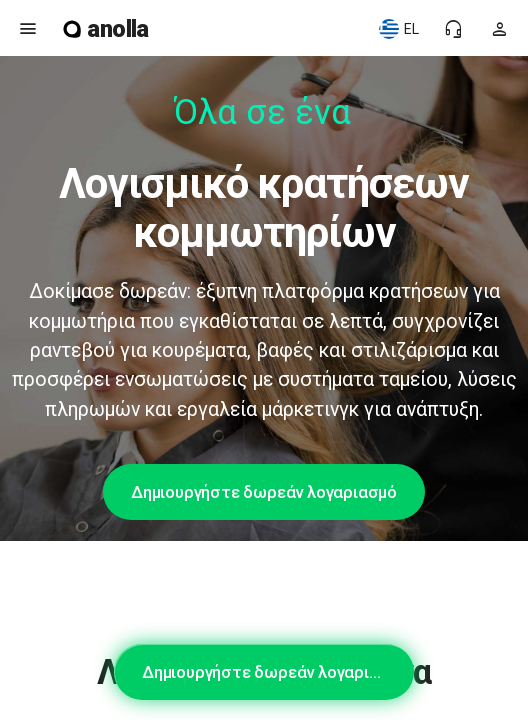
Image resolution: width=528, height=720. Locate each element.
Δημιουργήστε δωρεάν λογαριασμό (264, 492)
